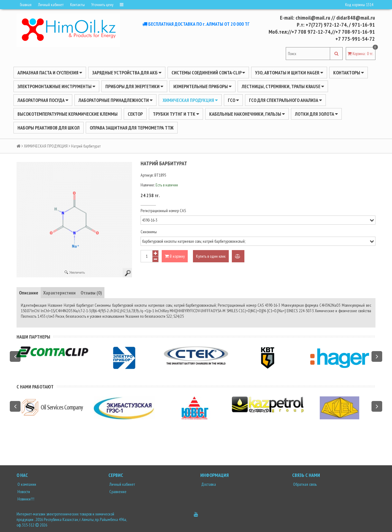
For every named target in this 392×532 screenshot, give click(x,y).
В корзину (175, 256)
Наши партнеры (33, 337)
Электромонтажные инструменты (56, 86)
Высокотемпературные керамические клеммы (68, 114)
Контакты (77, 5)
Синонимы (149, 232)
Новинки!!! (25, 499)
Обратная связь (304, 484)
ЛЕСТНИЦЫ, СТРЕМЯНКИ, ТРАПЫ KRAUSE (283, 86)
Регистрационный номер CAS (163, 211)
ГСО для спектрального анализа (285, 100)
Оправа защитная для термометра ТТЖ (132, 128)
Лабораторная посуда (43, 100)
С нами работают (35, 387)
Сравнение (117, 492)
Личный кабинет (51, 5)
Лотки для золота (316, 114)
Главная (26, 5)
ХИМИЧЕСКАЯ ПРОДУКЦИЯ (190, 100)
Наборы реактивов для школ (49, 128)
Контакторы (349, 73)
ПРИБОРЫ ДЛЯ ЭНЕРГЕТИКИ (134, 86)
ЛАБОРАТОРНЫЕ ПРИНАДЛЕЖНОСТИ (115, 100)
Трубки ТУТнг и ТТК (176, 114)
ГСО (233, 100)
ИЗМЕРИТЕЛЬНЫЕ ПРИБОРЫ (202, 86)
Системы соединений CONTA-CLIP (208, 73)
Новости (23, 492)
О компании (26, 484)
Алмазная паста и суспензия (50, 73)
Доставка (208, 484)
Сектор (135, 114)
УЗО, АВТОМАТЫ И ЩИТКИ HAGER (289, 73)
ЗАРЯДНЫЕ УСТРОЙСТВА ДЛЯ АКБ (127, 73)
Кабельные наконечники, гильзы (247, 114)
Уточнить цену (102, 5)
